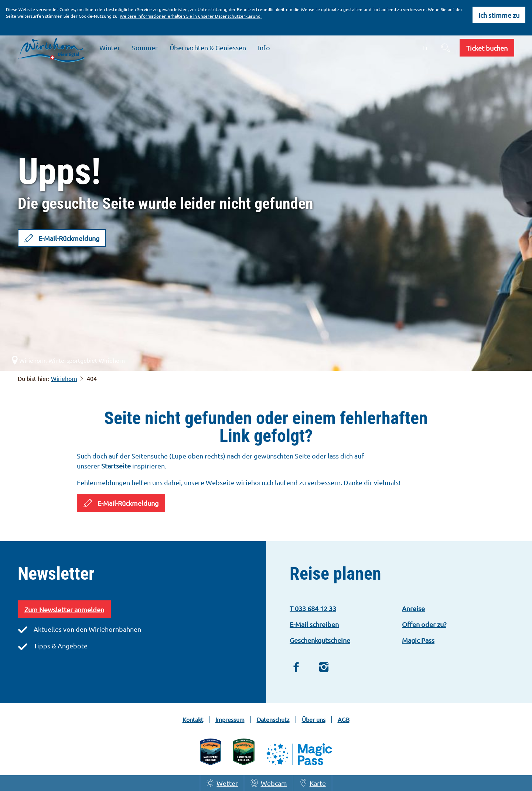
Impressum (230, 720)
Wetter (222, 783)
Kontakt (193, 720)
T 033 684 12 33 (313, 608)
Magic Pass (418, 640)
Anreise (413, 608)
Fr (425, 47)
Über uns (314, 720)
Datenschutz (273, 720)
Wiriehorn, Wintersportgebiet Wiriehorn (68, 360)
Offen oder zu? (424, 624)
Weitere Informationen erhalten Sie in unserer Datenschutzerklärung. (191, 16)
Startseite (116, 466)
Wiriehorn (64, 378)
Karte (313, 783)
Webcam (268, 783)
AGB (344, 720)
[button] (487, 48)
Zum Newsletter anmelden (64, 609)
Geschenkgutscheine (320, 640)
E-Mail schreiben (314, 624)
